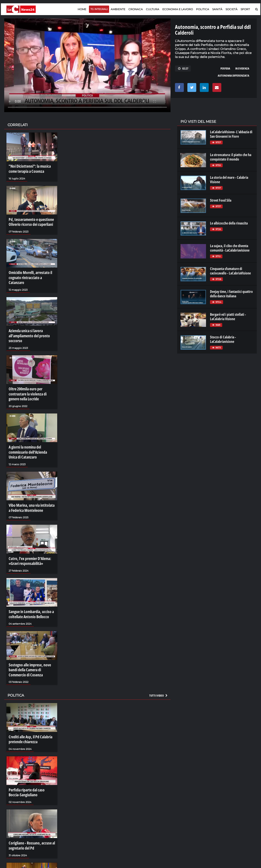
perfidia (225, 68)
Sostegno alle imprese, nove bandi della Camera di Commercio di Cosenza (32, 644)
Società (232, 9)
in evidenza (242, 68)
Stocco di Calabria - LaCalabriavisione (223, 339)
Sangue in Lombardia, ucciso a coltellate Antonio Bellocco (29, 591)
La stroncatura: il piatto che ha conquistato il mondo (231, 157)
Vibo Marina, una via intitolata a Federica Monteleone (30, 489)
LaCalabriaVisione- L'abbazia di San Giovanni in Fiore (231, 134)
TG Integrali (99, 9)
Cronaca (136, 9)
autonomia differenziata (234, 75)
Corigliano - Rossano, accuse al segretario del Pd (29, 814)
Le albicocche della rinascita (229, 223)
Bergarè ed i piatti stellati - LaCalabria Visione (228, 317)
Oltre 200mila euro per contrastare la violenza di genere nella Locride (31, 379)
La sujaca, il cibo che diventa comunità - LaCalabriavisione (230, 248)
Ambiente (118, 9)
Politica (203, 9)
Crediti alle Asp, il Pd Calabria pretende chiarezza (29, 711)
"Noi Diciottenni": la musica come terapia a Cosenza (32, 168)
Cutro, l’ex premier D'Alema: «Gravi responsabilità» (28, 540)
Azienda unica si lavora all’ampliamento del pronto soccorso (27, 324)
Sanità (217, 9)
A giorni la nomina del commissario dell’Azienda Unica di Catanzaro (32, 435)
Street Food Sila (221, 200)
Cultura (153, 9)
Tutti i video (159, 668)
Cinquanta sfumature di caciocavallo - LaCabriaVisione (230, 271)
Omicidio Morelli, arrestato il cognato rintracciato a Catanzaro (31, 270)
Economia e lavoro (178, 9)
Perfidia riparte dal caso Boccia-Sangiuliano (30, 762)
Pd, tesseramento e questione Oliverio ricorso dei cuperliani (29, 219)
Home (82, 9)
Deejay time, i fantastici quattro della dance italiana (231, 294)
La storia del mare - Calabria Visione (229, 180)
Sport (245, 9)
